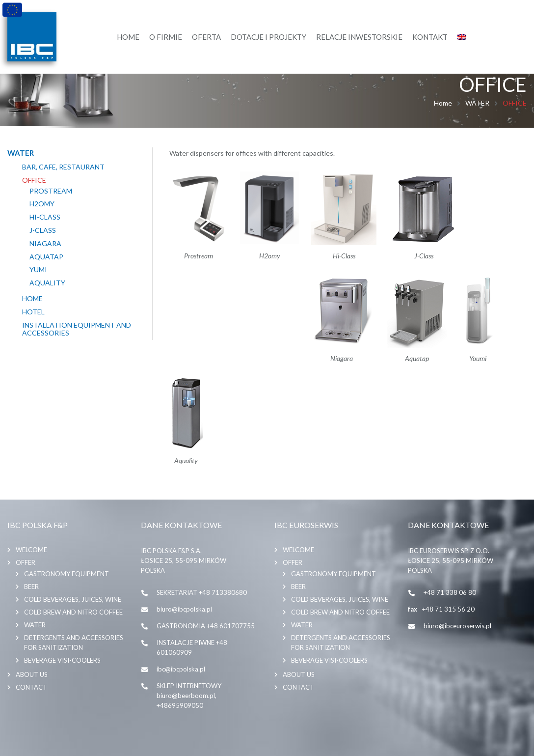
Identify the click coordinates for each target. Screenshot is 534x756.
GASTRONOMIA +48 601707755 (206, 626)
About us (32, 674)
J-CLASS (43, 230)
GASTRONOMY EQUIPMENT (67, 574)
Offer (26, 562)
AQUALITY (47, 283)
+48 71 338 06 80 (450, 592)
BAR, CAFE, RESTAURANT (63, 167)
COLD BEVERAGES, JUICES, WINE (73, 599)
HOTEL (33, 312)
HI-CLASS (45, 217)
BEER (31, 587)
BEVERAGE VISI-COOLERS (62, 660)
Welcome (31, 550)
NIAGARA (45, 244)
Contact (31, 687)
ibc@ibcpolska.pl (181, 669)
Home (443, 103)
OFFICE (34, 180)
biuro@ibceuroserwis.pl (457, 626)
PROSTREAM (51, 191)
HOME (32, 299)
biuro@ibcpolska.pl (184, 609)
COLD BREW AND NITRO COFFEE (73, 612)
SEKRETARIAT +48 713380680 (202, 592)
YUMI (38, 270)
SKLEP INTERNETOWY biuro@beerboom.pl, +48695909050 (189, 696)
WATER (477, 103)
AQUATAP (46, 257)
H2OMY (42, 204)
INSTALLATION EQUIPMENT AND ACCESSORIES (77, 329)
